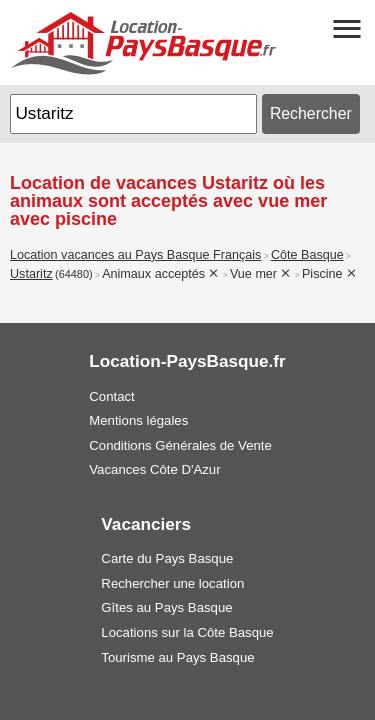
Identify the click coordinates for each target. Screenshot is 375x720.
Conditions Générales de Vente (180, 445)
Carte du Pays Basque (167, 558)
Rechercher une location (172, 583)
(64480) (74, 274)
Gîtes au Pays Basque (166, 607)
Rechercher (311, 113)
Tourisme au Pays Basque (177, 657)
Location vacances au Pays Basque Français (135, 255)
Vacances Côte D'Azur (154, 469)
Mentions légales (138, 420)
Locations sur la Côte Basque (187, 632)
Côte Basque (307, 255)
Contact (111, 396)
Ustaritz (31, 274)
